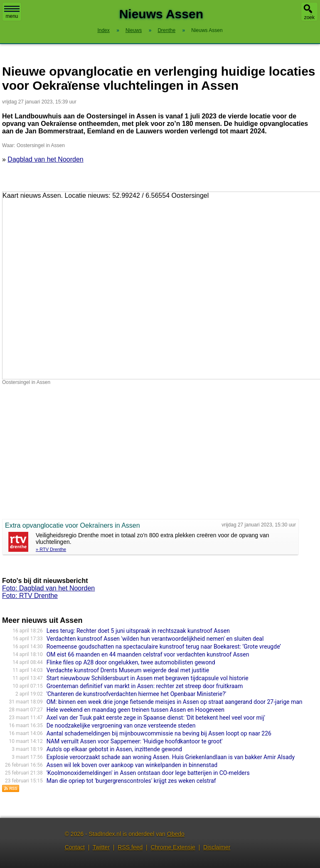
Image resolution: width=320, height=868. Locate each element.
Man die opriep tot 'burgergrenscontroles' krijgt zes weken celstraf (131, 781)
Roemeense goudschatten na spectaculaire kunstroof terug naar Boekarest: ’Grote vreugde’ (164, 647)
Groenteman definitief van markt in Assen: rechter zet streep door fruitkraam (145, 686)
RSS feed (130, 847)
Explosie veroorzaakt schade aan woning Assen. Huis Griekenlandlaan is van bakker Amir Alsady (171, 757)
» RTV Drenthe (51, 549)
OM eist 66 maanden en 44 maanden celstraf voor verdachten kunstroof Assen (148, 654)
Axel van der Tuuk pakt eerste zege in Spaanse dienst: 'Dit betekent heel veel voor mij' (156, 718)
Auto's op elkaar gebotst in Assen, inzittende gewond (114, 749)
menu (12, 12)
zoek (309, 17)
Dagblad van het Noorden (45, 159)
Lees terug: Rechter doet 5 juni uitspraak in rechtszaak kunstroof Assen (138, 631)
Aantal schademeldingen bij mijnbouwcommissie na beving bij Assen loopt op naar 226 (159, 733)
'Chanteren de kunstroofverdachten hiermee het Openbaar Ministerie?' (137, 694)
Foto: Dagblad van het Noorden (48, 588)
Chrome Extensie (173, 847)
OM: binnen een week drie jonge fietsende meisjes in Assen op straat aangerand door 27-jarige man (175, 702)
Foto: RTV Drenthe (30, 596)
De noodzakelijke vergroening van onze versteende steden (121, 725)
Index (103, 30)
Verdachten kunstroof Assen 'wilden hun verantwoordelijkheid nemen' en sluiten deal (155, 639)
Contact (75, 847)
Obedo (176, 834)
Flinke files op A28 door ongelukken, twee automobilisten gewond (131, 662)
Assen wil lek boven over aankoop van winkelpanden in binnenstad (132, 765)
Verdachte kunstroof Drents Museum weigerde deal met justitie (128, 670)
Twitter (101, 847)
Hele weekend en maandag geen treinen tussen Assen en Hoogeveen (135, 710)
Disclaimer (217, 847)
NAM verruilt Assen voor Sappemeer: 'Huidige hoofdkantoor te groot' (135, 741)
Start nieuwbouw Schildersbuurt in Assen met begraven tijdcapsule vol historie (148, 678)
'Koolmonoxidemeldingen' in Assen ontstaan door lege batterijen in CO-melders (148, 773)
